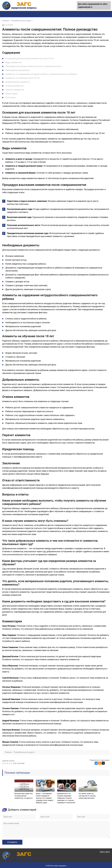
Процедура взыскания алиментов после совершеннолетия (33, 66)
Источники (10, 97)
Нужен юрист (12, 94)
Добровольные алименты (18, 82)
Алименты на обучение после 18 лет (23, 78)
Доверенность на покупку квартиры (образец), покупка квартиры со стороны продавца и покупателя (66, 798)
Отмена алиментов (14, 86)
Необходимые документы (18, 70)
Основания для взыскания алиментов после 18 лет (30, 59)
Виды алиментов (13, 62)
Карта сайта (105, 852)
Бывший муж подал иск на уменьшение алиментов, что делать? (24, 796)
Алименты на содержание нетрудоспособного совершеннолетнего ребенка (41, 74)
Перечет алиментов (15, 90)
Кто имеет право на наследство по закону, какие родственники (87, 796)
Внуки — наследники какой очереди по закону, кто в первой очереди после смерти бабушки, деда (44, 798)
